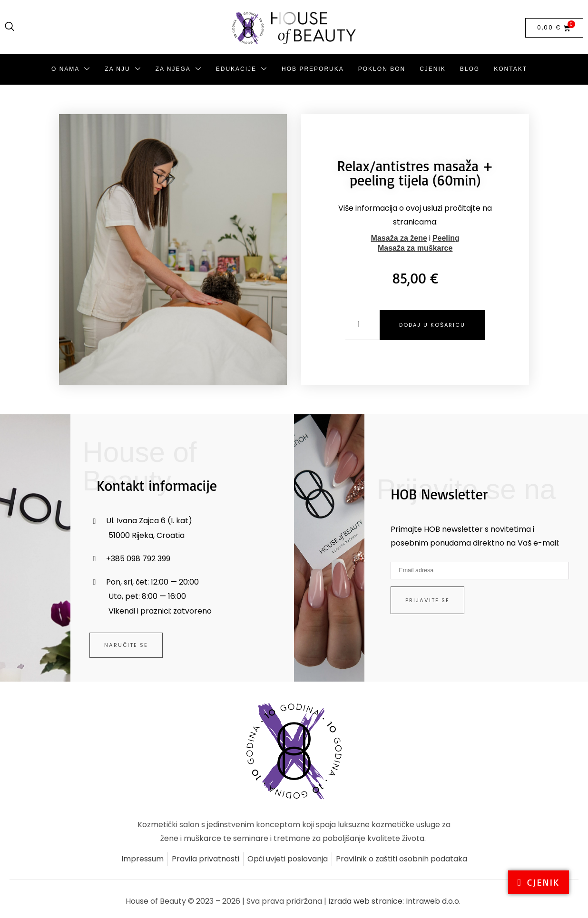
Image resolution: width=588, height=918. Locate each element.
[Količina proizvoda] (358, 325)
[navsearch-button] (10, 27)
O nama (71, 69)
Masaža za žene (399, 238)
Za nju (123, 69)
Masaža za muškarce (415, 248)
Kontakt (510, 69)
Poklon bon (382, 69)
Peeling (446, 238)
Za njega (179, 69)
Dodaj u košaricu (436, 325)
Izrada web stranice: (367, 902)
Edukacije (242, 69)
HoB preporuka (313, 69)
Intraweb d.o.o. (433, 902)
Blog (470, 69)
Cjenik (433, 69)
